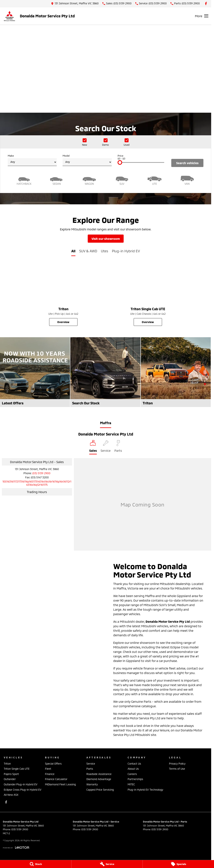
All (73, 251)
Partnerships (135, 779)
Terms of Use (177, 769)
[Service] (107, 864)
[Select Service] (106, 447)
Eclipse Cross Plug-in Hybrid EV (23, 790)
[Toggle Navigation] (202, 16)
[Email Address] (37, 483)
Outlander (10, 779)
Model (87, 160)
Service (91, 764)
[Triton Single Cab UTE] (148, 294)
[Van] (187, 180)
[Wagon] (89, 180)
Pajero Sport (11, 774)
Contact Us (134, 764)
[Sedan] (57, 180)
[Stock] (36, 864)
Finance (50, 774)
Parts (90, 769)
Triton (7, 764)
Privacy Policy (177, 764)
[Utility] (155, 180)
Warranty (92, 784)
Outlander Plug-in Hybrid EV (21, 784)
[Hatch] (24, 180)
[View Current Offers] (106, 90)
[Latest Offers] (35, 372)
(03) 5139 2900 (41, 473)
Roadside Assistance (99, 774)
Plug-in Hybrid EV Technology (145, 790)
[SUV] (122, 180)
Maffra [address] (106, 423)
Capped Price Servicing (100, 790)
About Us (133, 769)
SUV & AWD (88, 251)
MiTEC (131, 784)
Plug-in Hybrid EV (126, 251)
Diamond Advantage (99, 779)
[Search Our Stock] (105, 372)
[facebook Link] (206, 3)
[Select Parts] (118, 447)
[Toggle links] (16, 848)
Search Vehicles (187, 163)
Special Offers (53, 764)
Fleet (48, 769)
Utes (105, 251)
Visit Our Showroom (106, 239)
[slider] (120, 162)
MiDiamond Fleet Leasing (60, 784)
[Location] (93, 447)
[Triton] (63, 294)
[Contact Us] (75, 3)
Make (32, 160)
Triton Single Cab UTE (17, 769)
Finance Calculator (56, 779)
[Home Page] (9, 16)
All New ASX (11, 795)
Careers (132, 774)
